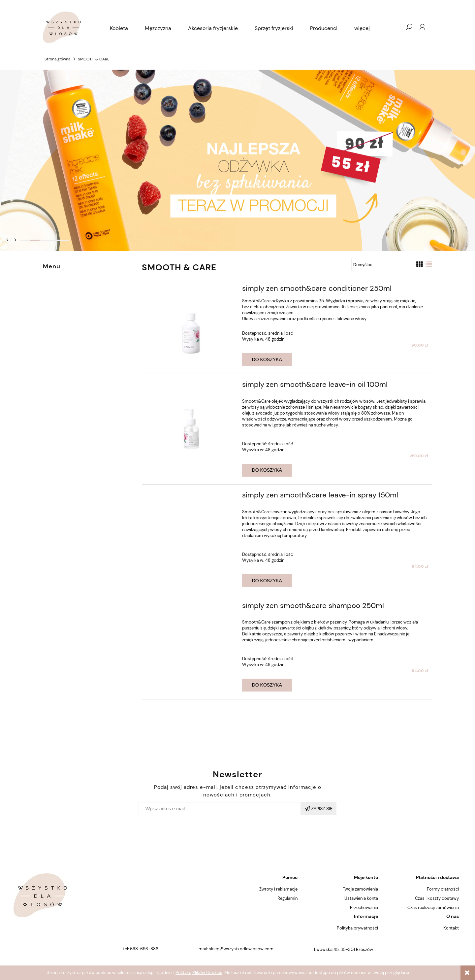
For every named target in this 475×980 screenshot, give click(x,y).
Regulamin (287, 898)
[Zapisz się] (319, 809)
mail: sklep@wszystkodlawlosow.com (236, 949)
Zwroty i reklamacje (278, 889)
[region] (237, 160)
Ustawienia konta (361, 898)
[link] (237, 160)
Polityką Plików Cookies (199, 973)
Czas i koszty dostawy (437, 898)
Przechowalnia (364, 908)
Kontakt (451, 928)
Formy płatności (443, 889)
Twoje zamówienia (360, 889)
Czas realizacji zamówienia (433, 908)
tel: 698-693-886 (141, 949)
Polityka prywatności (357, 928)
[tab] (25, 240)
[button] (7, 240)
